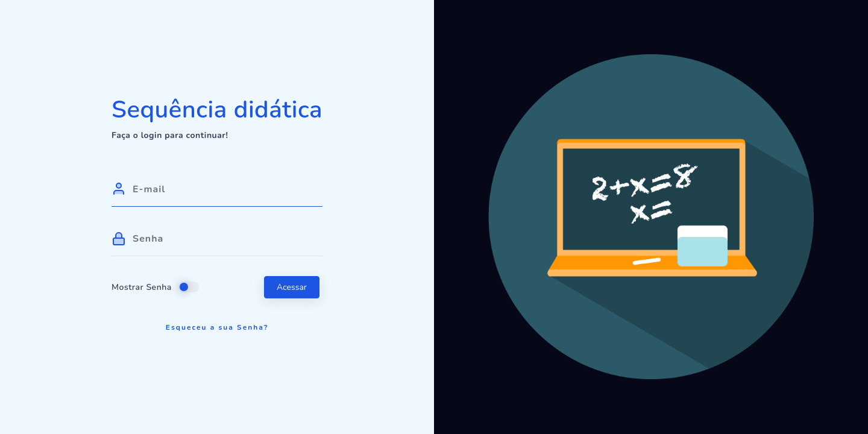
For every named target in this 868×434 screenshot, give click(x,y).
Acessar (292, 287)
